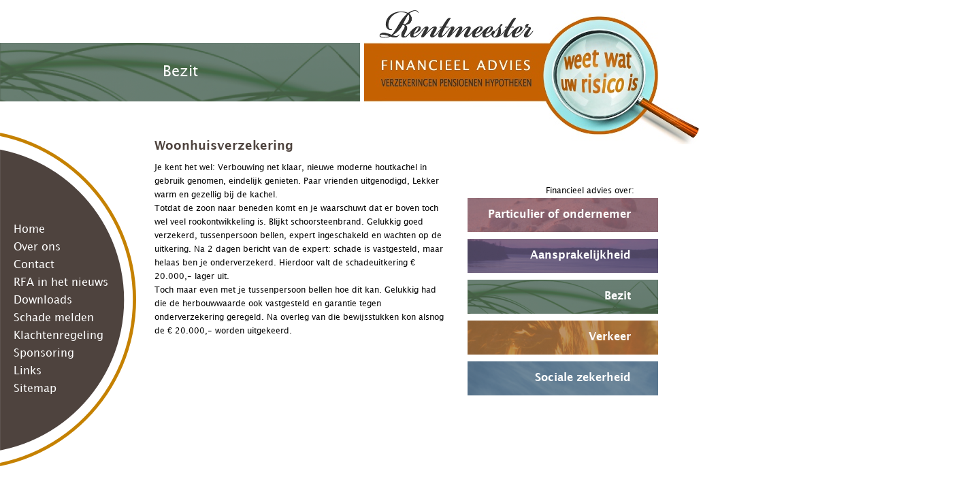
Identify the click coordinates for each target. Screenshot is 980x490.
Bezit (618, 296)
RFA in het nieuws (61, 283)
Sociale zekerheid (583, 378)
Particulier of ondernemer (559, 215)
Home (29, 230)
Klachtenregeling (59, 336)
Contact (34, 265)
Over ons (37, 247)
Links (28, 371)
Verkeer (610, 337)
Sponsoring (44, 354)
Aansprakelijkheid (581, 256)
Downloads (43, 300)
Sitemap (35, 389)
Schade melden (54, 318)
